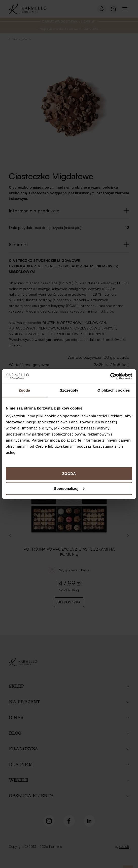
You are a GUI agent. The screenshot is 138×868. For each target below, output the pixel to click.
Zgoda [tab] (24, 390)
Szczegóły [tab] (69, 390)
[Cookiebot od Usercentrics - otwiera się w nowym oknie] (110, 376)
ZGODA (69, 474)
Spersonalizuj (69, 488)
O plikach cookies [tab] (114, 390)
